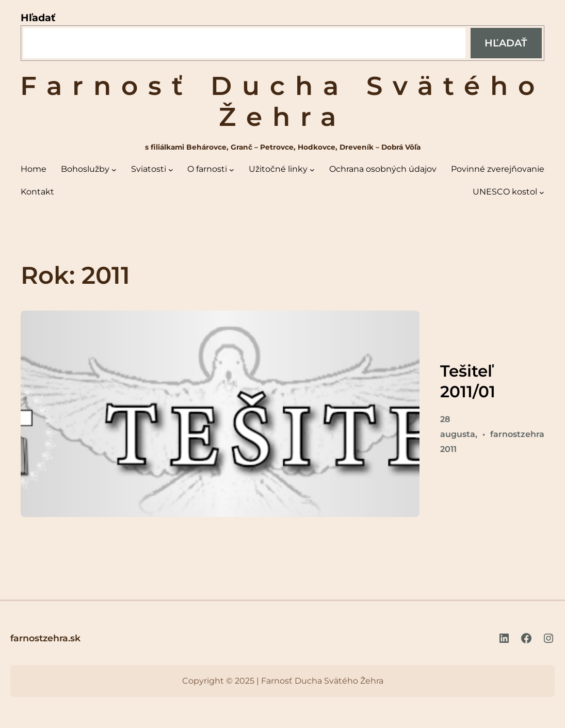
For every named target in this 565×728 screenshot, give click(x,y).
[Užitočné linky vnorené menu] (312, 170)
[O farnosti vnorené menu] (232, 170)
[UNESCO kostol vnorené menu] (542, 192)
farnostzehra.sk (45, 638)
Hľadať (38, 18)
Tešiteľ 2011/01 (468, 381)
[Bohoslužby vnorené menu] (114, 170)
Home (34, 169)
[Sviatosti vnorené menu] (171, 170)
